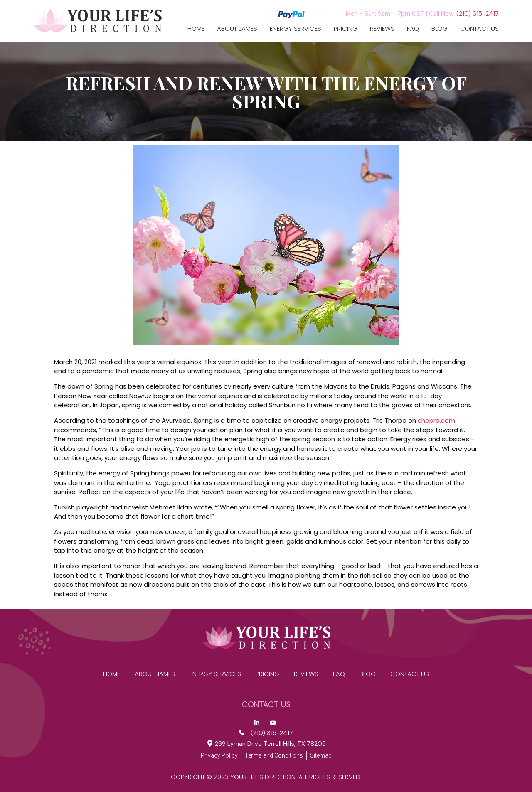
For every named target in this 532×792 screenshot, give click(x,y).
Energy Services (296, 29)
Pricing (346, 29)
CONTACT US (479, 29)
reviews (382, 29)
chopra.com (436, 420)
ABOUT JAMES (237, 29)
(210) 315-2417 (478, 14)
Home (196, 29)
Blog (440, 29)
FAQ (413, 29)
